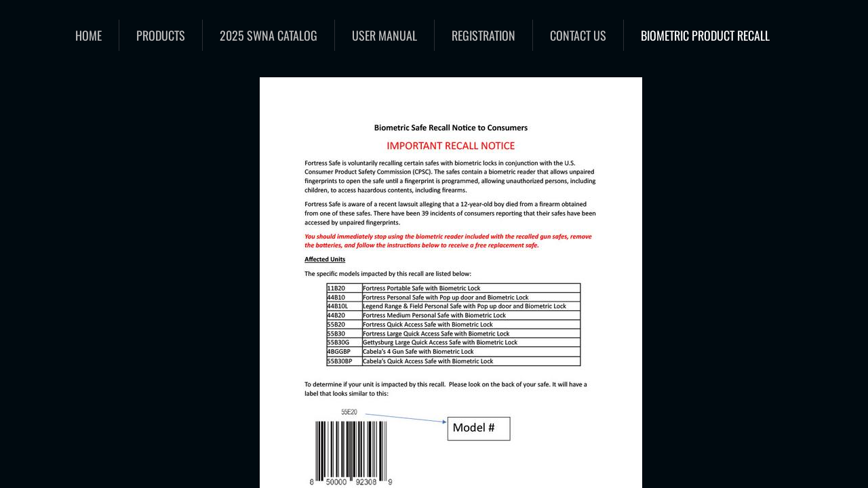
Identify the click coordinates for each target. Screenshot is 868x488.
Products (161, 35)
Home (88, 35)
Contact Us (578, 35)
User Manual (384, 35)
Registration (484, 35)
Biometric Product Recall (705, 35)
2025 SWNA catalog (269, 35)
